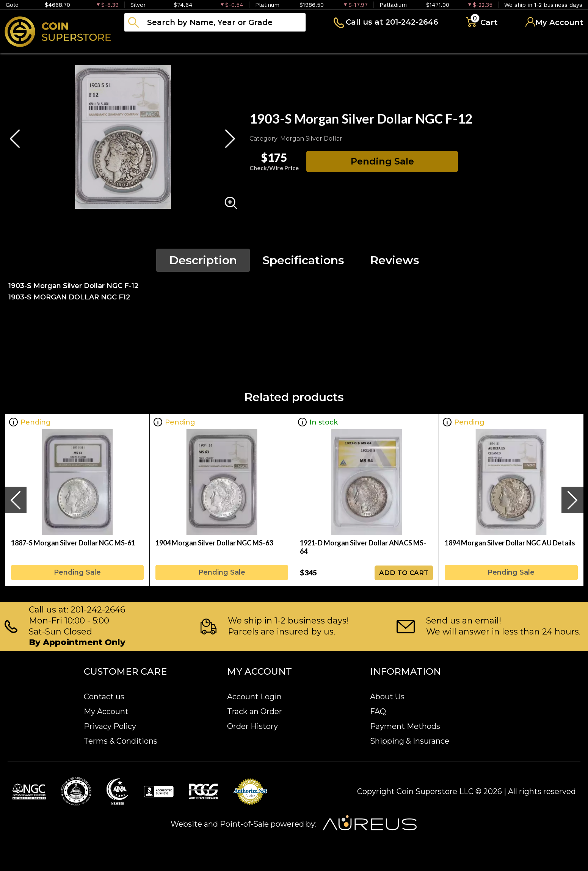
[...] (215, 22)
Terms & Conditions (121, 741)
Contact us (104, 697)
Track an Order (255, 711)
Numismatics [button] (201, 43)
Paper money (275, 43)
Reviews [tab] (395, 260)
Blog (383, 43)
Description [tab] (203, 260)
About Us (387, 697)
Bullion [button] (140, 43)
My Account (106, 711)
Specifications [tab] (303, 260)
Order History (252, 726)
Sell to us (563, 43)
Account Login (254, 697)
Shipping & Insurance (410, 741)
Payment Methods (405, 726)
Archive (338, 43)
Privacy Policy (110, 726)
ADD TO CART (404, 573)
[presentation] (16, 500)
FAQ (378, 711)
